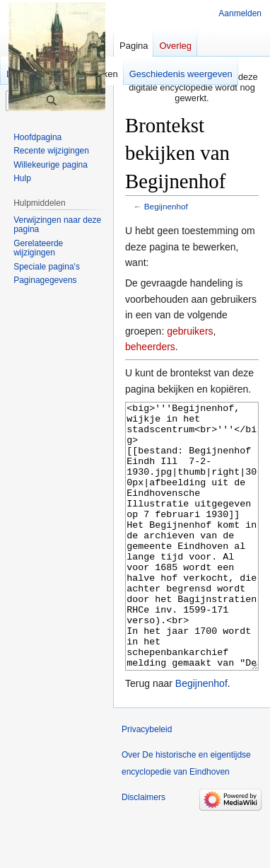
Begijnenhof (166, 206)
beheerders (150, 347)
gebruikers (190, 331)
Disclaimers (143, 850)
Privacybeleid (147, 782)
